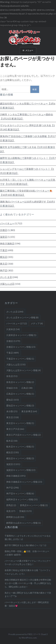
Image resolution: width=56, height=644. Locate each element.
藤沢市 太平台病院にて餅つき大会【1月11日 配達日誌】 (28, 149)
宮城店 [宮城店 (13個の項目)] (12, 388)
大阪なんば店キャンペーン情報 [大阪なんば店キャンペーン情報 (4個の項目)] (24, 370)
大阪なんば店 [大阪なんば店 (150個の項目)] (16, 364)
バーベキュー (7, 223)
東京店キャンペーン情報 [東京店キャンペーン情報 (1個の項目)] (20, 423)
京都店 (4, 230)
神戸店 (4, 270)
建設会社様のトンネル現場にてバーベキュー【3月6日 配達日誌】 (28, 106)
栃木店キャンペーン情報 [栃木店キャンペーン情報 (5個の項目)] (20, 447)
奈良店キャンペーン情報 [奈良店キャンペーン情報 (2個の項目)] (20, 382)
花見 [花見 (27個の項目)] (11, 511)
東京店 (4, 264)
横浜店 (4, 257)
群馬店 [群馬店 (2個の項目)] (11, 505)
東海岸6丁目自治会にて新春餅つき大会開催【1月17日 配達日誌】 (28, 138)
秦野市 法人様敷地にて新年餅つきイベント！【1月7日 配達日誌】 (28, 160)
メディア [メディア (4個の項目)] (37, 323)
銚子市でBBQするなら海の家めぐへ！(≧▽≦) (25, 545)
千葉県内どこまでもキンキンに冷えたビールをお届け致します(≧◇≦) (28, 537)
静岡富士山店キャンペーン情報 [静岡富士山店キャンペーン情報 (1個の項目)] (24, 523)
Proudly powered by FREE (20, 634)
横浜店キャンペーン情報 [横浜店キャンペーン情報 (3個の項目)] (20, 458)
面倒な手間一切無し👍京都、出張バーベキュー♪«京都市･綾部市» (27, 553)
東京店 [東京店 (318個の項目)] (13, 417)
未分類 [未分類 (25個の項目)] (12, 411)
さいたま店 (6, 277)
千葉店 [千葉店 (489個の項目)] (13, 353)
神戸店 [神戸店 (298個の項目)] (13, 488)
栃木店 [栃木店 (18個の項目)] (12, 441)
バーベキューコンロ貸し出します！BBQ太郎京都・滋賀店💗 (27, 604)
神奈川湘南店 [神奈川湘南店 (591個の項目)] (16, 476)
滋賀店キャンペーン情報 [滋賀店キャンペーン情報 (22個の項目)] (21, 470)
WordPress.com (29, 638)
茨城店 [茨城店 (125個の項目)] (25, 511)
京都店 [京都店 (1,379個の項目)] (13, 341)
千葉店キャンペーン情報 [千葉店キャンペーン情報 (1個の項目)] (20, 359)
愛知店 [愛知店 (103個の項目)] (13, 400)
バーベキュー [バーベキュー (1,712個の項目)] (17, 323)
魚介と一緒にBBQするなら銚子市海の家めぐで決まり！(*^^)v (28, 594)
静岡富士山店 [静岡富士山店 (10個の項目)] (15, 517)
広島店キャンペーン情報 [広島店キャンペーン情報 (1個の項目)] (20, 394)
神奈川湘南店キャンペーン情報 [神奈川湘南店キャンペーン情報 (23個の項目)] (24, 482)
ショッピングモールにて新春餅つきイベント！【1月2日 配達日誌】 (27, 171)
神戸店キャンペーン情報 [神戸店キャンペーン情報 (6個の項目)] (20, 493)
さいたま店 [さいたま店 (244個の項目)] (15, 312)
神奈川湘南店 (7, 243)
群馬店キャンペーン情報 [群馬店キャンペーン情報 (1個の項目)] (34, 505)
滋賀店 (4, 237)
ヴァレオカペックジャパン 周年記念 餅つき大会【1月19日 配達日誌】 (27, 127)
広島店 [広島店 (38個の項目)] (27, 388)
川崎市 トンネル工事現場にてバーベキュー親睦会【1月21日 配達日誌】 (27, 116)
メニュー (29, 50)
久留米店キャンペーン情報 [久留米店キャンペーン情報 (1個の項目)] (21, 335)
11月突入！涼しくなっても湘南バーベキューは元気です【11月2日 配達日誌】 (28, 182)
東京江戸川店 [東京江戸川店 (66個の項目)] (15, 429)
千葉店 (4, 250)
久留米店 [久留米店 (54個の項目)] (13, 329)
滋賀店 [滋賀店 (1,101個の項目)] (13, 464)
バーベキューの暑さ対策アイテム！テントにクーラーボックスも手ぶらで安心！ (28, 563)
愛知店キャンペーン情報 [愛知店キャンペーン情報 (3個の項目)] (20, 406)
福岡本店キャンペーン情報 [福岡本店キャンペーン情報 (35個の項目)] (22, 499)
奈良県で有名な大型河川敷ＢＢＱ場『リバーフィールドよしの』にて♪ (28, 572)
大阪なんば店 (7, 284)
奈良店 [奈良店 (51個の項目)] (12, 376)
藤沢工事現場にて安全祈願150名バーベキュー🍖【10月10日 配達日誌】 (26, 193)
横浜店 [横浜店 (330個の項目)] (13, 452)
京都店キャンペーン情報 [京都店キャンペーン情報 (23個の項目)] (21, 347)
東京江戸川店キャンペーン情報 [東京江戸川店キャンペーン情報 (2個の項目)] (24, 435)
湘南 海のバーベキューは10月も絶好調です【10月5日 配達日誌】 (27, 204)
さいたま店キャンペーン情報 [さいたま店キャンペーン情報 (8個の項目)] (22, 317)
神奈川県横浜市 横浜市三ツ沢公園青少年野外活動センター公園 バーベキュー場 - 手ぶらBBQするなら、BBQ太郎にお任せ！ (28, 583)
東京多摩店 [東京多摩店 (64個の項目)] (29, 411)
